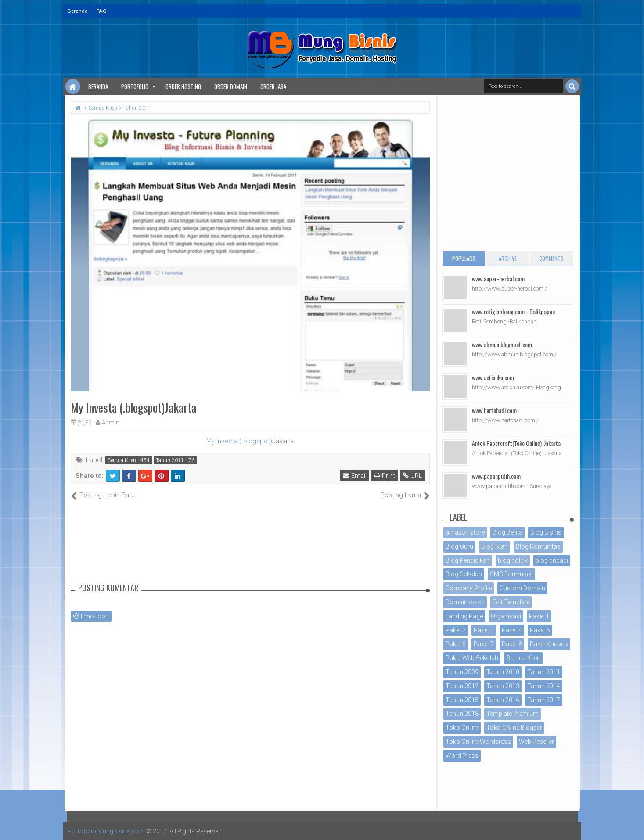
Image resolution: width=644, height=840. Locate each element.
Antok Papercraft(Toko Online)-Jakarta (516, 443)
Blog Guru (459, 546)
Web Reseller (536, 742)
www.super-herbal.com (498, 278)
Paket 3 (484, 630)
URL (412, 476)
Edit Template (511, 602)
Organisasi (506, 616)
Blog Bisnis (546, 532)
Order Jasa (273, 86)
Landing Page (464, 616)
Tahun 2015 (462, 700)
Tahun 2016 (503, 700)
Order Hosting (183, 86)
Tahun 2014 (544, 686)
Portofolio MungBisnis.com (106, 831)
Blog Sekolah (464, 574)
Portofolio (135, 86)
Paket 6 (456, 644)
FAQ (102, 11)
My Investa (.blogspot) (239, 441)
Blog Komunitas (538, 546)
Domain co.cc (465, 602)
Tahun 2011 (170, 460)
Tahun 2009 (462, 672)
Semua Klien (122, 460)
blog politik (513, 560)
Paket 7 (484, 644)
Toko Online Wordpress (478, 742)
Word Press (462, 756)
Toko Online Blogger (514, 728)
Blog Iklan (495, 546)
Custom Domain (522, 588)
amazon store (465, 532)
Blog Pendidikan (468, 560)
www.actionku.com (493, 377)
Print (385, 476)
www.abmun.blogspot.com (502, 344)
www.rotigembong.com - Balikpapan (513, 311)
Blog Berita (507, 532)
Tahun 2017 (544, 700)
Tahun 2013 (503, 686)
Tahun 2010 (503, 672)
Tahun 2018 (462, 714)
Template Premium (513, 714)
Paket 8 (512, 644)
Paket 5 (540, 630)
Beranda (78, 11)
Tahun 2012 (462, 686)
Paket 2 (456, 630)
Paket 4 (512, 630)
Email (355, 476)
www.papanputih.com (496, 476)
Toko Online (462, 728)
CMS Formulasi (511, 574)
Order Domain (231, 86)
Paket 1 (539, 616)
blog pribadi (552, 560)
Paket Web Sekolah (472, 658)
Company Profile (469, 588)
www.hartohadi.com (494, 410)
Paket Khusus (549, 644)
